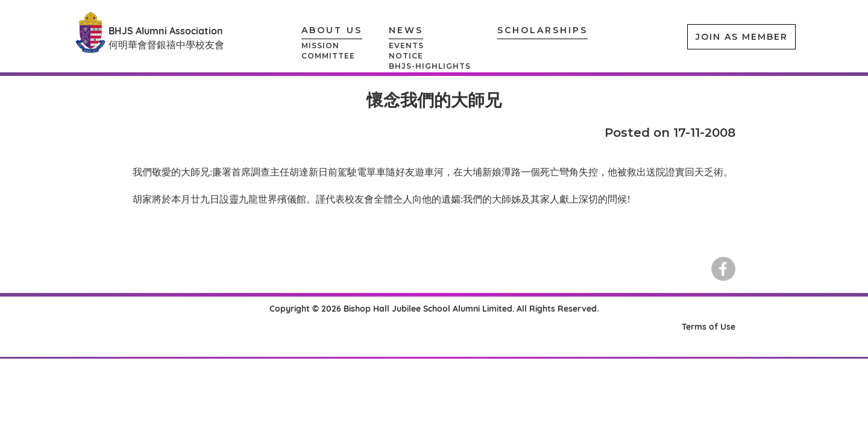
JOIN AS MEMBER (742, 37)
